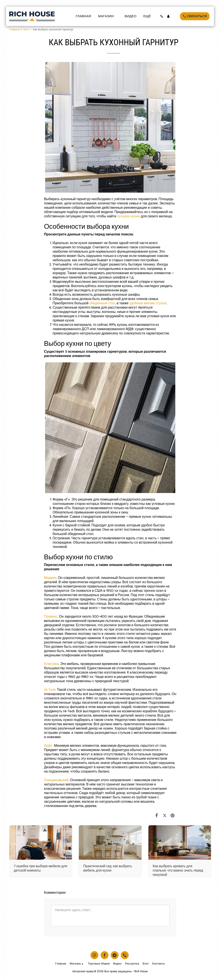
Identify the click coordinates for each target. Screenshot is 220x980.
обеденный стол (102, 303)
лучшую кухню (129, 216)
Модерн (50, 578)
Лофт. (49, 746)
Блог (26, 29)
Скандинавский (56, 780)
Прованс (51, 616)
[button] (162, 16)
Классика (51, 664)
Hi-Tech (50, 690)
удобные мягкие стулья (148, 303)
